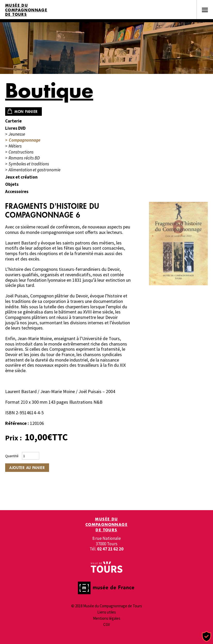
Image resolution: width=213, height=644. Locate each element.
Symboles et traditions (29, 164)
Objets (12, 184)
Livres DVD (15, 128)
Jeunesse (17, 134)
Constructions (21, 152)
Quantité (12, 456)
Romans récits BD (24, 158)
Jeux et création (21, 177)
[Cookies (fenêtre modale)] (207, 637)
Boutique (49, 90)
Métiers (15, 146)
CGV (107, 624)
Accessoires (17, 192)
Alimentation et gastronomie (34, 170)
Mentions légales (107, 618)
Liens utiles (107, 612)
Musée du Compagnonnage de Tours (26, 10)
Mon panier (26, 112)
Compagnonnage (25, 140)
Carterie (13, 121)
